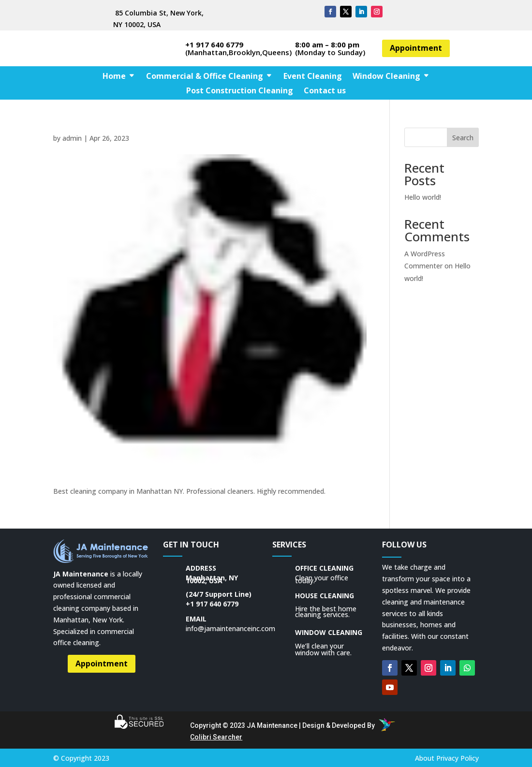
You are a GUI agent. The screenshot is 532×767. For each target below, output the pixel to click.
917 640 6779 (217, 604)
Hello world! (423, 197)
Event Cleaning (313, 77)
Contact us (325, 91)
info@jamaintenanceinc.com (230, 628)
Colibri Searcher (216, 737)
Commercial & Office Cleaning (205, 77)
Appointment (416, 48)
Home (114, 77)
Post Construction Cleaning (240, 91)
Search (463, 138)
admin (72, 138)
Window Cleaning (386, 77)
